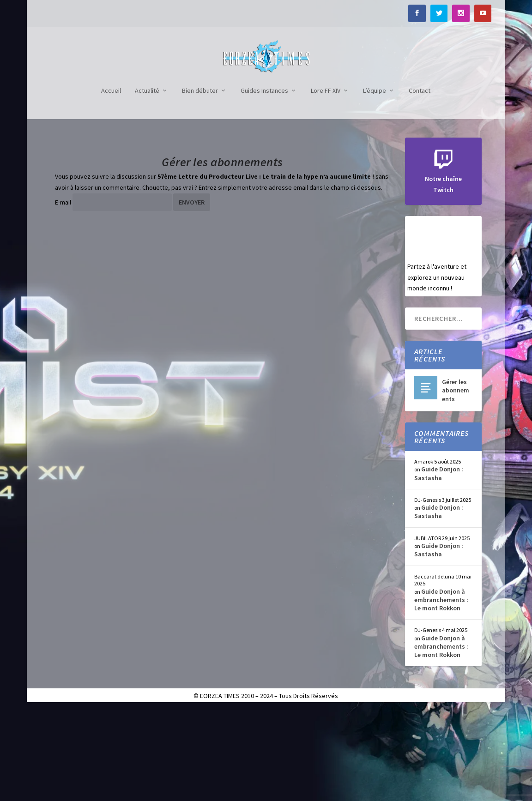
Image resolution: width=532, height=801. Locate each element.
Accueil (111, 183)
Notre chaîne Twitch (443, 271)
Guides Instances (264, 183)
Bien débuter (200, 183)
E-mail (63, 294)
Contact (420, 183)
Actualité (147, 183)
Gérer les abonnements (456, 482)
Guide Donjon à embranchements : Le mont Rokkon (441, 692)
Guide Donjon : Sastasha (439, 565)
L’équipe (375, 183)
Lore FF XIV (326, 183)
